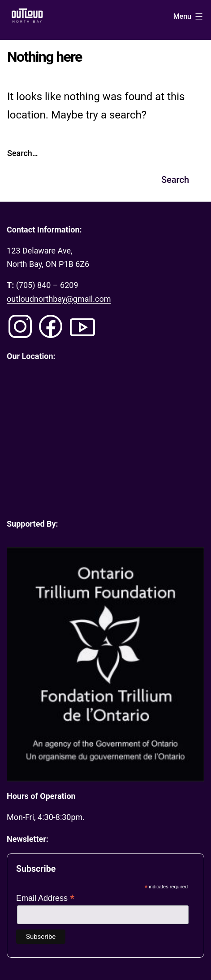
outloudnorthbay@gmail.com (59, 299)
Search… (23, 153)
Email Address (45, 898)
